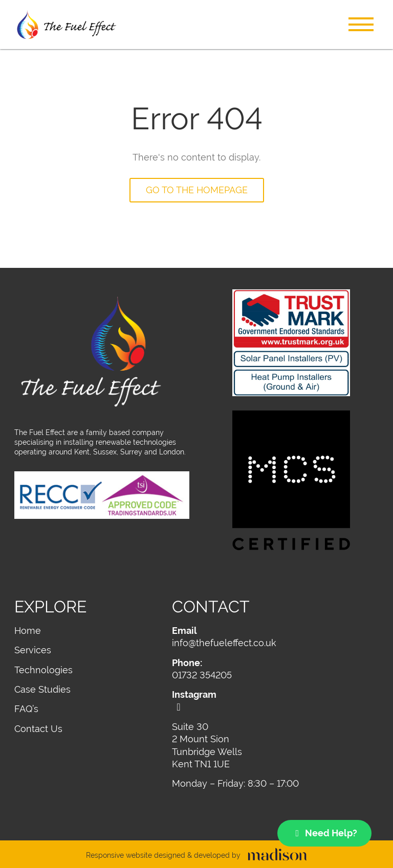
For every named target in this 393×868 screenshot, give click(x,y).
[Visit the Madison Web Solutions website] (196, 856)
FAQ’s (26, 709)
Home (28, 631)
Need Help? (325, 833)
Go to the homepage (197, 190)
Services (33, 650)
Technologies (43, 670)
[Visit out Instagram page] (275, 700)
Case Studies (42, 689)
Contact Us (38, 729)
